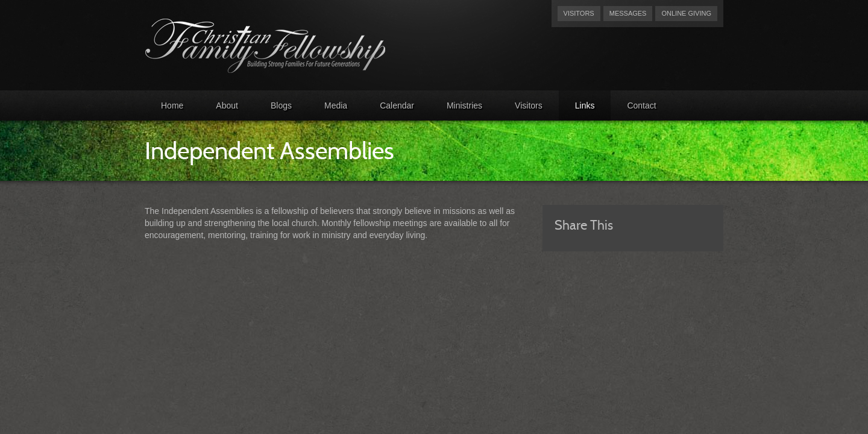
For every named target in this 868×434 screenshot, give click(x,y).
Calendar (397, 105)
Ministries (464, 105)
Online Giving (686, 13)
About (227, 105)
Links (585, 105)
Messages (628, 13)
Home (172, 105)
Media (336, 105)
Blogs (281, 105)
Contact (641, 105)
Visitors (579, 13)
